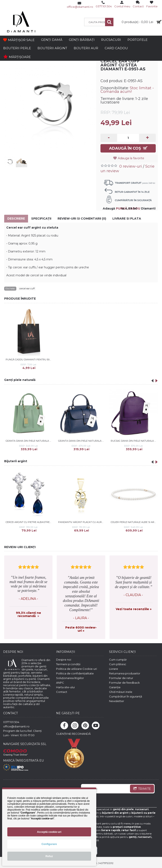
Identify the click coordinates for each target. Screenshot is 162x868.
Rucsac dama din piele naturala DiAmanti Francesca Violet (134, 441)
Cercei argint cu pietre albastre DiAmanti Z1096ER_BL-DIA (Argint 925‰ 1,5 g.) (29, 522)
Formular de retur (121, 678)
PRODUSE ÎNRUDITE (20, 299)
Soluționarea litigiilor (70, 678)
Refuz (49, 856)
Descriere (16, 219)
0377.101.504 (11, 722)
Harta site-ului (65, 687)
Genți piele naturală (20, 380)
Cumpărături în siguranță (126, 696)
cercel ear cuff (27, 288)
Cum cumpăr (118, 660)
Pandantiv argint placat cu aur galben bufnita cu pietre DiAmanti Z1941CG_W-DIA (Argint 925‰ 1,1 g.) (82, 522)
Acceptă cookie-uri (49, 832)
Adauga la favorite (131, 158)
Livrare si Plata (127, 219)
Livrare (114, 669)
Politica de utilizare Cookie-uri (76, 669)
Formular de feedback (124, 683)
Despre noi (64, 660)
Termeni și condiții (68, 664)
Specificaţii (41, 219)
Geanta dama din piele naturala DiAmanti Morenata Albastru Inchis (82, 441)
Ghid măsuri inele (121, 692)
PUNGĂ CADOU (128, 208)
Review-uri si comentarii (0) (82, 219)
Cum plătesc (118, 664)
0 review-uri (131, 166)
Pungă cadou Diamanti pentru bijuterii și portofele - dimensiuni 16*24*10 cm (29, 360)
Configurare (49, 844)
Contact (62, 692)
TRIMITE (142, 789)
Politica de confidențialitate (75, 673)
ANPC (60, 683)
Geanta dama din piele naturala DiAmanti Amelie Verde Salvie (29, 441)
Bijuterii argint (16, 461)
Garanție (115, 687)
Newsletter (117, 701)
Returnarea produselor (125, 673)
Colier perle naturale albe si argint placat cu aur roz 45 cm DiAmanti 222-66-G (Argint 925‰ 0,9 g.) (134, 522)
